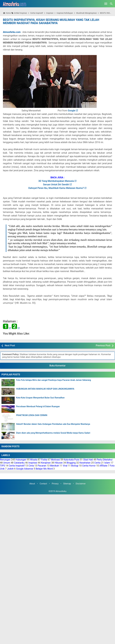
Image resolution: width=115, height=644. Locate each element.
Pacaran (42, 466)
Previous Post (103, 345)
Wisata (34, 460)
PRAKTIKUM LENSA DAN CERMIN (32, 415)
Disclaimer (81, 484)
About (32, 484)
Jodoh (10, 469)
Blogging (71, 463)
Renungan (5, 460)
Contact (43, 484)
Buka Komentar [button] (58, 366)
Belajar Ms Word (44, 469)
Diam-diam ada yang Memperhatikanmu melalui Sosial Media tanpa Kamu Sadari (53, 433)
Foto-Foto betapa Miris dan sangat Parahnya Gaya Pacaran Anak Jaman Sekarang (53, 380)
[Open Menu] (106, 4)
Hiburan (59, 463)
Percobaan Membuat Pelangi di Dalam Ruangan (38, 407)
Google (72, 111)
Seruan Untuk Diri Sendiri (56, 185)
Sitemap (67, 484)
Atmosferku (61, 491)
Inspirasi (33, 463)
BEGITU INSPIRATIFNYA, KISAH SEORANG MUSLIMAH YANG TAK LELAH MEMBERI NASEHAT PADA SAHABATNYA (51, 21)
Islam (107, 463)
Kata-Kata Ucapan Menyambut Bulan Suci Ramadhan (40, 398)
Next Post (10, 345)
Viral (65, 466)
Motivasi (55, 460)
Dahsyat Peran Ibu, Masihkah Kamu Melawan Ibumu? (56, 188)
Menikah (55, 466)
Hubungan (21, 460)
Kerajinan (46, 463)
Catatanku (19, 463)
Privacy (55, 484)
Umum (7, 463)
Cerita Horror (89, 466)
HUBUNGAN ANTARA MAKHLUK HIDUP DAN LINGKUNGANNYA (45, 389)
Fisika (44, 460)
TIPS (2, 466)
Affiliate (103, 466)
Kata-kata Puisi (72, 460)
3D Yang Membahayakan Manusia (56, 181)
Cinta (31, 466)
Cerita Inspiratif (17, 466)
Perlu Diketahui (105, 460)
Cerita (97, 463)
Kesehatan (85, 463)
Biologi (75, 466)
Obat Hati (88, 460)
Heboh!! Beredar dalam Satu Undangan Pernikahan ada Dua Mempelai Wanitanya (53, 424)
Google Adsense (25, 469)
